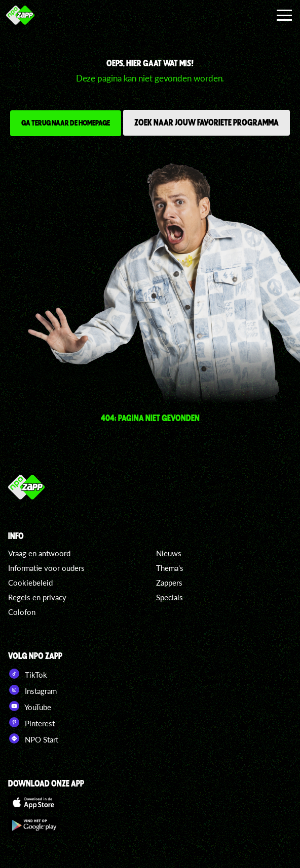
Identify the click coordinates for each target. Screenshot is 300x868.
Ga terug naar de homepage (66, 122)
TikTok (28, 674)
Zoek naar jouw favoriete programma (207, 122)
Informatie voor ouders (46, 568)
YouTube (30, 706)
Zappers (169, 583)
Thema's (170, 568)
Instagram (32, 690)
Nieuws (169, 553)
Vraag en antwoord (39, 553)
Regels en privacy (37, 597)
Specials (170, 597)
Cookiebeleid (30, 583)
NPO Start (33, 738)
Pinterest (31, 722)
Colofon (22, 612)
